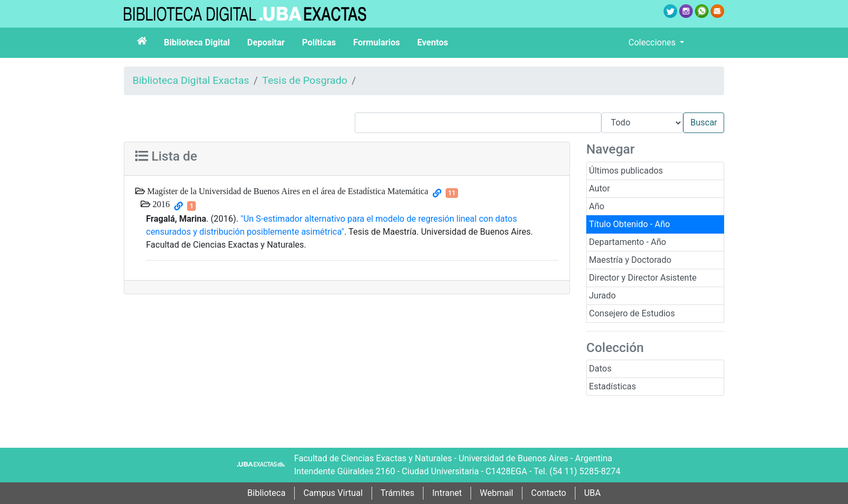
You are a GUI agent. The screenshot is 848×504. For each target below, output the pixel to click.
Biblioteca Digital (197, 42)
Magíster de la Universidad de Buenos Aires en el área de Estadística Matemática (287, 191)
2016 (160, 204)
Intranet (447, 493)
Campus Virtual (333, 493)
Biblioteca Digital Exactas (191, 80)
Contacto (549, 493)
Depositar (266, 42)
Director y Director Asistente (643, 278)
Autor (599, 188)
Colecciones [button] (653, 42)
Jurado (602, 296)
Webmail (496, 493)
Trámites (398, 493)
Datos (600, 369)
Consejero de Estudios (632, 313)
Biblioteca (266, 493)
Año (597, 206)
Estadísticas (612, 386)
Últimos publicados (626, 171)
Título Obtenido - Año (630, 224)
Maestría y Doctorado (630, 260)
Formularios (376, 42)
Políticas (319, 42)
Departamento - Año (628, 242)
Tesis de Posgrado (305, 80)
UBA (592, 493)
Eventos (433, 42)
